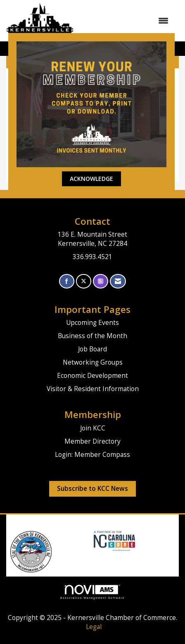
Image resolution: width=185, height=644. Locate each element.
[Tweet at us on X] (84, 281)
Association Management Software (92, 592)
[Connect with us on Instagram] (101, 281)
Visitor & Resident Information (93, 389)
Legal (94, 627)
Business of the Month (92, 336)
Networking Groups (93, 362)
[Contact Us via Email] (118, 281)
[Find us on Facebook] (67, 281)
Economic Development (92, 376)
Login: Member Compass (92, 455)
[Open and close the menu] (125, 21)
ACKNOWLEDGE (91, 179)
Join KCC (93, 428)
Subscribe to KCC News (92, 489)
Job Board (92, 349)
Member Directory (92, 441)
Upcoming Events (92, 323)
